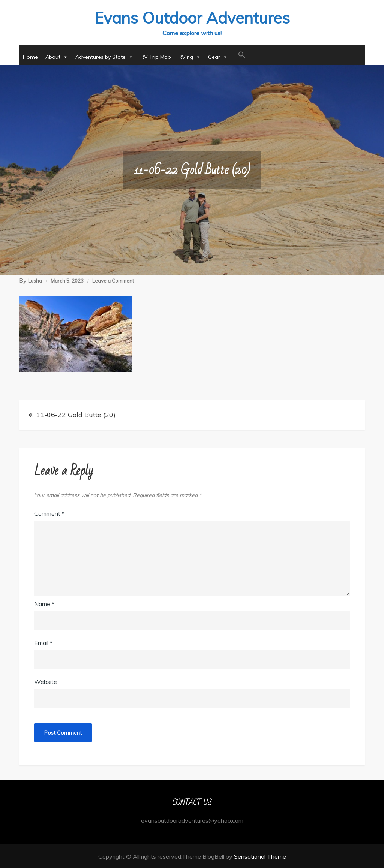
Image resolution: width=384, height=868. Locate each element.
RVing (190, 57)
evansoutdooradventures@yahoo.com (192, 820)
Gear (218, 57)
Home (30, 57)
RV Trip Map (156, 57)
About (57, 57)
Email (43, 642)
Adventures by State (104, 57)
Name (44, 603)
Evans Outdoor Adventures (192, 17)
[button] (242, 55)
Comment (49, 513)
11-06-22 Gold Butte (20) (76, 414)
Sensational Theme (260, 856)
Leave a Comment (113, 280)
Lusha (35, 280)
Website (46, 681)
